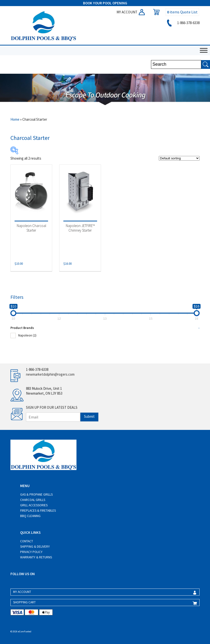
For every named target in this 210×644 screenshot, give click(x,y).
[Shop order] (179, 158)
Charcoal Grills (33, 500)
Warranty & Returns (36, 557)
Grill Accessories (34, 505)
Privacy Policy (31, 552)
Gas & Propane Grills (36, 494)
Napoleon (27, 335)
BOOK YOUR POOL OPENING (105, 3)
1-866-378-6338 (182, 23)
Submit (89, 416)
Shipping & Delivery (35, 547)
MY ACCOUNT (131, 12)
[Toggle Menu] (204, 50)
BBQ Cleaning (30, 516)
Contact (27, 541)
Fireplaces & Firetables (38, 511)
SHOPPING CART (24, 602)
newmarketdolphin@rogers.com (50, 374)
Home (15, 119)
